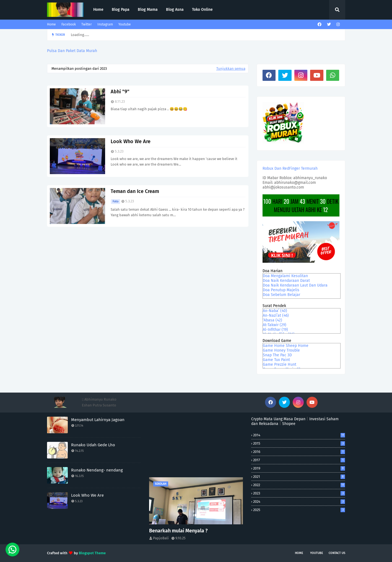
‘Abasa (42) (272, 320)
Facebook (69, 24)
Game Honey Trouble (281, 350)
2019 (299, 468)
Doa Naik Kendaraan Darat (286, 281)
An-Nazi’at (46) (276, 315)
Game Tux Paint (276, 360)
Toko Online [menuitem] (202, 10)
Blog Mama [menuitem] (148, 10)
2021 (299, 477)
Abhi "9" (120, 92)
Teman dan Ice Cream (135, 191)
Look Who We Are (131, 141)
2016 (299, 452)
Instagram (105, 24)
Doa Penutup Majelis (281, 290)
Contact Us (337, 553)
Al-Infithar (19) (275, 330)
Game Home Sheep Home (286, 346)
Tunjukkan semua (231, 69)
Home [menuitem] (98, 10)
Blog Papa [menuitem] (121, 10)
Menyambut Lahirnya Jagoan (98, 420)
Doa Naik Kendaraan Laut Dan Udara (295, 285)
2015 (299, 443)
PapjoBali (161, 538)
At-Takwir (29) (275, 325)
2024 (299, 502)
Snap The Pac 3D (277, 355)
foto (115, 201)
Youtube (125, 24)
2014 (299, 435)
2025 (299, 510)
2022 (299, 485)
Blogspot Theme (92, 553)
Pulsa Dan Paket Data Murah (72, 51)
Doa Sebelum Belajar (281, 295)
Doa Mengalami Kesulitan (285, 276)
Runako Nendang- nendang (97, 470)
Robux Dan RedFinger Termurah (290, 168)
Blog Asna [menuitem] (175, 10)
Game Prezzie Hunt (280, 364)
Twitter (87, 24)
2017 (299, 460)
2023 (299, 493)
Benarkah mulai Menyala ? (178, 531)
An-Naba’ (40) (275, 311)
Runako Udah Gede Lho (93, 445)
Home (51, 24)
